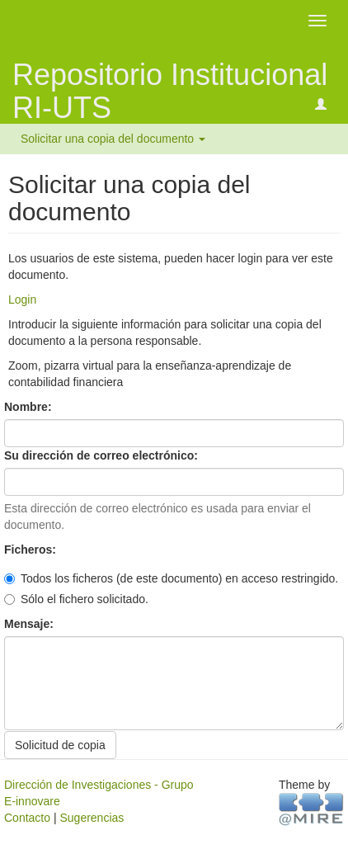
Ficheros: (32, 550)
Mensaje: (31, 624)
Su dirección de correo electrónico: (103, 455)
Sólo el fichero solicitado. (76, 599)
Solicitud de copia (60, 745)
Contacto (27, 818)
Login (22, 300)
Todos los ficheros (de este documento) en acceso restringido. (171, 578)
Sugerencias (92, 818)
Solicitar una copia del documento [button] (113, 139)
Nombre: (29, 407)
